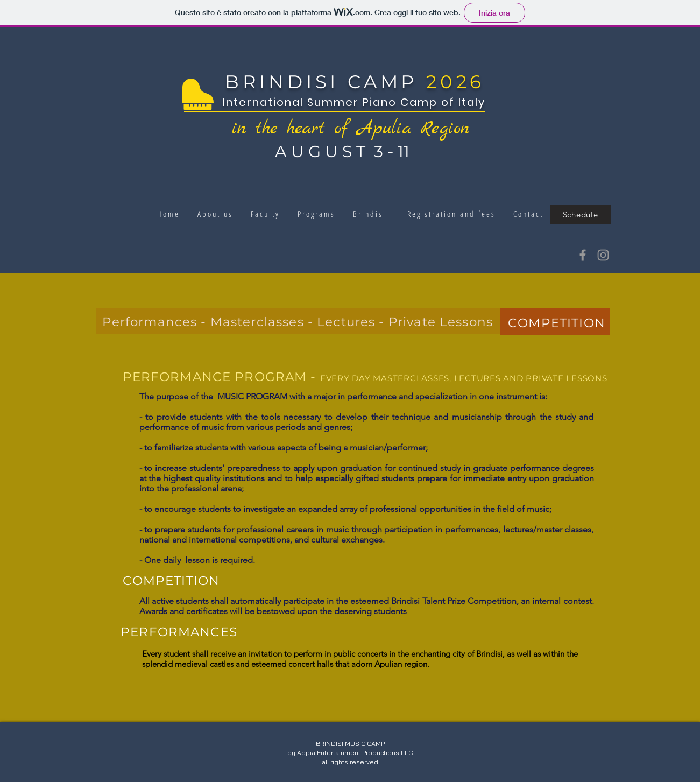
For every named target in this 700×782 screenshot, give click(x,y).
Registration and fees (453, 214)
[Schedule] (581, 214)
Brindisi (368, 214)
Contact (526, 214)
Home (170, 214)
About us (217, 214)
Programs (318, 214)
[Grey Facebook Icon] (583, 255)
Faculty (263, 214)
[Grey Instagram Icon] (603, 255)
